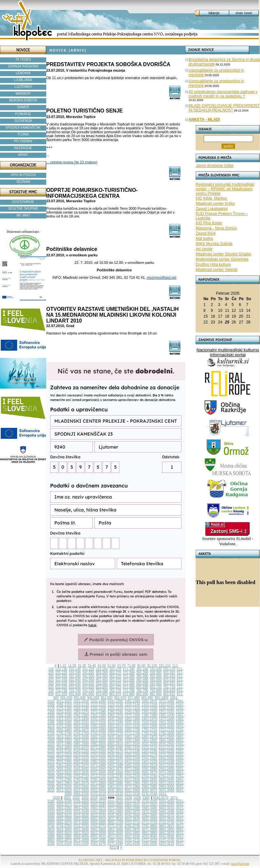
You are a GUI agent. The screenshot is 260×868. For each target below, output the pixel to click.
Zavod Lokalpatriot (212, 209)
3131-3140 (149, 794)
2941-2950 (81, 787)
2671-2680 (167, 773)
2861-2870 (81, 783)
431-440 (75, 680)
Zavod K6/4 (206, 233)
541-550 (88, 683)
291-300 (156, 673)
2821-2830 (149, 780)
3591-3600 (81, 819)
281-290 (142, 673)
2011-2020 (132, 744)
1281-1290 (115, 712)
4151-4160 (81, 844)
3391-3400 (149, 808)
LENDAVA (23, 73)
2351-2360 (167, 758)
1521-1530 (115, 723)
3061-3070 (149, 790)
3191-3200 (81, 801)
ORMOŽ (23, 107)
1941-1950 (149, 740)
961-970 (120, 698)
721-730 (61, 691)
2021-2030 (149, 744)
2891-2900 (132, 783)
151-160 (102, 669)
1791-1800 (167, 733)
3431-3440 (81, 812)
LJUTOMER (23, 87)
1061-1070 (149, 701)
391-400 (156, 676)
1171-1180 (64, 708)
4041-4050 (167, 837)
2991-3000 (167, 787)
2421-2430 (149, 762)
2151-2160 (98, 751)
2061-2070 (81, 748)
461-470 (115, 680)
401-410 (169, 676)
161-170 (115, 669)
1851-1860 (132, 737)
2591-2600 (167, 769)
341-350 (88, 676)
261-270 (115, 673)
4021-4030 (132, 837)
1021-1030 (81, 701)
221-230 (61, 673)
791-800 (156, 691)
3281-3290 (98, 805)
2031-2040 (167, 744)
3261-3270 (64, 805)
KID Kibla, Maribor (211, 198)
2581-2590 (149, 769)
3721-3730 (167, 822)
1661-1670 (81, 730)
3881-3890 (167, 830)
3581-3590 (64, 819)
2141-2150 (81, 751)
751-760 (102, 691)
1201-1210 (115, 708)
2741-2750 (149, 776)
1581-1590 (81, 726)
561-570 (115, 683)
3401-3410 (167, 808)
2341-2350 (149, 758)
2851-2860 (64, 783)
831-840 (75, 694)
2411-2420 (132, 762)
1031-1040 (98, 701)
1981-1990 (81, 744)
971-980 (134, 698)
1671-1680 (98, 730)
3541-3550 (132, 815)
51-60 (112, 666)
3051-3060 (132, 790)
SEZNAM (23, 182)
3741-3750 (64, 826)
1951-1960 (167, 740)
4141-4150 (64, 844)
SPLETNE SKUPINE (23, 209)
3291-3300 (115, 805)
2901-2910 (149, 783)
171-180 (129, 669)
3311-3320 (149, 805)
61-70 (122, 666)
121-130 (61, 669)
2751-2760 (167, 776)
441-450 (88, 680)
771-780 (129, 691)
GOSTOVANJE (23, 202)
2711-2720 (98, 776)
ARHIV (23, 155)
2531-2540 (64, 769)
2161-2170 (115, 751)
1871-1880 (167, 737)
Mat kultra (204, 239)
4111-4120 (149, 840)
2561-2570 (115, 769)
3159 (137, 798)
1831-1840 (98, 737)
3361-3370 (98, 808)
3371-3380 (115, 808)
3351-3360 (81, 808)
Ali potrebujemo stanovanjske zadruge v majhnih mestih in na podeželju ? (223, 94)
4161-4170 (98, 844)
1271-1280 (98, 712)
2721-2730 (115, 776)
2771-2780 (64, 780)
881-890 (142, 694)
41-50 (102, 666)
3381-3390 (132, 808)
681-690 (142, 687)
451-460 (102, 680)
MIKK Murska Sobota (214, 244)
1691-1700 (132, 730)
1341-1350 (81, 716)
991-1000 (161, 698)
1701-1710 (149, 730)
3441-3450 (98, 812)
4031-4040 (149, 837)
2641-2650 (115, 773)
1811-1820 (64, 737)
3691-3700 (115, 822)
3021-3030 (81, 790)
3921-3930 (98, 833)
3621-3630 (132, 819)
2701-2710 (81, 776)
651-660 (102, 687)
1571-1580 (64, 726)
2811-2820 (132, 780)
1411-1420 (64, 719)
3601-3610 (98, 819)
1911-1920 (98, 740)
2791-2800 (98, 780)
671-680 (129, 687)
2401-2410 (115, 762)
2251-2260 (132, 755)
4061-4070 (64, 840)
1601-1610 (115, 726)
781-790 (142, 691)
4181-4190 (132, 844)
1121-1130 (115, 705)
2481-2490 (115, 765)
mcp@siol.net (240, 864)
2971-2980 (132, 787)
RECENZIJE (23, 148)
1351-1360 (98, 716)
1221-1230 (149, 708)
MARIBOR (23, 94)
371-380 (129, 676)
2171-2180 (132, 751)
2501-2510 (149, 765)
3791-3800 (149, 826)
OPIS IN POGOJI (23, 175)
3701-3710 (132, 822)
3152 (76, 798)
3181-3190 (64, 801)
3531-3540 (115, 815)
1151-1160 (167, 705)
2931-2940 (64, 787)
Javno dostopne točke (215, 166)
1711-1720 (167, 730)
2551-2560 (98, 769)
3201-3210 (98, 801)
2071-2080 (98, 748)
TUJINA (23, 134)
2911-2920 (167, 783)
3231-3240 (149, 801)
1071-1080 (167, 701)
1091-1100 (64, 705)
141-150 (88, 669)
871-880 (129, 694)
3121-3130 (132, 794)
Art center (204, 249)
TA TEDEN (23, 59)
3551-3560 (149, 815)
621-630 (61, 687)
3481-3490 (167, 812)
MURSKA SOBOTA (23, 100)
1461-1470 (149, 719)
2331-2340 (132, 758)
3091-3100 (81, 794)
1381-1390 (149, 716)
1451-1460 (132, 719)
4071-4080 (81, 840)
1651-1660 (64, 730)
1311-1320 (167, 712)
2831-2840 (167, 780)
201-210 (169, 669)
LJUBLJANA (23, 80)
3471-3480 (149, 812)
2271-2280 (167, 755)
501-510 (169, 680)
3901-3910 (64, 833)
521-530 (61, 683)
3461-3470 (132, 812)
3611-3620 (115, 819)
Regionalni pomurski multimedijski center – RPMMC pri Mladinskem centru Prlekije (225, 189)
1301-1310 (149, 712)
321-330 (61, 676)
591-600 (156, 683)
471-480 (129, 680)
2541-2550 (81, 769)
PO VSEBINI (23, 141)
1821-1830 (81, 737)
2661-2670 (149, 773)
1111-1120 (98, 705)
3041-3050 (115, 790)
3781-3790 (132, 826)
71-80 (131, 666)
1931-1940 (132, 740)
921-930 (66, 698)
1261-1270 (81, 712)
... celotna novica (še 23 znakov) (72, 162)
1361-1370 (115, 716)
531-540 (75, 683)
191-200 (156, 669)
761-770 (115, 691)
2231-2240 (98, 755)
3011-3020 (64, 790)
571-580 (129, 683)
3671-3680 (81, 822)
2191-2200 (167, 751)
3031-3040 (98, 790)
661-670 (115, 687)
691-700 (156, 687)
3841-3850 (98, 830)
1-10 (63, 666)
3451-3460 (115, 812)
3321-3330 (167, 805)
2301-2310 (81, 758)
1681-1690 (115, 730)
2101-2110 (149, 748)
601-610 (169, 683)
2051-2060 (64, 748)
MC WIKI (23, 215)
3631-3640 (149, 819)
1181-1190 (81, 708)
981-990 (147, 698)
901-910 (169, 694)
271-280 (129, 673)
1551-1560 (167, 723)
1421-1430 (81, 719)
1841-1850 (115, 737)
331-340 (75, 676)
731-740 (75, 691)
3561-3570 (167, 815)
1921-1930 (115, 740)
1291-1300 (132, 712)
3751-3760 (81, 826)
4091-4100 (115, 840)
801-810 (169, 691)
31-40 (92, 666)
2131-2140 (64, 751)
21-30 (82, 666)
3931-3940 (115, 833)
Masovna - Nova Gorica (216, 228)
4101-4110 (132, 840)
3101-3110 (98, 794)
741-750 (88, 691)
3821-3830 (64, 830)
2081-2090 (115, 748)
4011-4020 (115, 837)
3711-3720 (149, 822)
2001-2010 (115, 744)
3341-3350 (64, 808)
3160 (146, 798)
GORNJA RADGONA (23, 66)
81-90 (141, 666)
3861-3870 (132, 830)
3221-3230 (132, 801)
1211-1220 (132, 708)
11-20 (72, 666)
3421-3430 (64, 812)
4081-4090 (98, 840)
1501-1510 (81, 723)
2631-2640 (98, 773)
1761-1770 (115, 733)
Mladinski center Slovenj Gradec (223, 254)
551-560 (102, 683)
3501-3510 (64, 815)
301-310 (169, 673)
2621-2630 (81, 773)
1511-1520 (98, 723)
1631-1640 (167, 726)
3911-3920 (81, 833)
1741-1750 (81, 733)
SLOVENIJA (23, 121)
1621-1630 (149, 726)
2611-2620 (64, 773)
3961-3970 (167, 833)
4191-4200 (149, 844)
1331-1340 (64, 716)
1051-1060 (132, 701)
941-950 (93, 698)
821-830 (61, 694)
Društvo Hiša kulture (213, 264)
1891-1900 (64, 740)
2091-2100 (132, 748)
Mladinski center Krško (215, 204)
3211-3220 (115, 801)
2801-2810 (115, 780)
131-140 (75, 669)
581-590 (142, 683)
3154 (94, 798)
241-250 (88, 673)
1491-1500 (64, 723)
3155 (103, 798)
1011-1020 (64, 701)
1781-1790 (149, 733)
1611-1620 (132, 726)
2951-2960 (98, 787)
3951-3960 (149, 833)
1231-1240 (167, 708)
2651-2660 (132, 773)
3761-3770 (98, 826)
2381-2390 (81, 762)
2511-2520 (167, 765)
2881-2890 (115, 783)
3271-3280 (81, 805)
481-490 (142, 680)
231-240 (75, 673)
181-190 (142, 669)
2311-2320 (98, 758)
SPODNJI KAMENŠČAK (23, 128)
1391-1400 (167, 716)
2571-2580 (132, 769)
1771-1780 (132, 733)
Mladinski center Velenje (217, 270)
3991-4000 (81, 837)
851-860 (102, 694)
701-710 (169, 687)
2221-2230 (81, 755)
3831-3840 (81, 830)
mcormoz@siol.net (162, 277)
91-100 (152, 666)
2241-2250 (115, 755)
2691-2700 (64, 776)
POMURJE (23, 114)
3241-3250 (167, 801)
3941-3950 (132, 833)
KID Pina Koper (209, 223)
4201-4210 (167, 844)
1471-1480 (167, 719)
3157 (120, 798)
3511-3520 (81, 815)
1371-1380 (132, 716)
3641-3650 (167, 819)
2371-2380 (64, 762)
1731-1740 (64, 733)
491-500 (156, 680)
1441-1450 (115, 719)
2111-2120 (167, 748)
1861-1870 (149, 737)
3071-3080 (167, 790)
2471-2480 (98, 765)
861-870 (115, 694)
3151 (67, 798)
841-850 (88, 694)
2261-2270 (149, 755)
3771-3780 (115, 826)
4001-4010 (98, 837)
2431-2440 (167, 762)
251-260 (102, 673)
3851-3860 (115, 830)
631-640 (75, 687)
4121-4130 (167, 840)
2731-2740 (132, 776)
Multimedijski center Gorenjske (222, 259)
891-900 (156, 694)
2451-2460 (64, 765)
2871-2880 (98, 783)
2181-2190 (149, 751)
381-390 (142, 676)
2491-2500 (132, 765)
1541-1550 (149, 723)
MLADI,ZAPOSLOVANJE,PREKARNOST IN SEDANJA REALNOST (224, 108)
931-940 (80, 698)
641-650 (88, 687)
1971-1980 (64, 744)
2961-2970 (115, 787)
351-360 (102, 676)
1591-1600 (98, 726)
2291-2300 (64, 758)
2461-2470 (81, 765)
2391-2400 (98, 762)
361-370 (115, 676)
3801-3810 (167, 826)
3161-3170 (161, 798)
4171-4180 (115, 844)
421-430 (61, 680)
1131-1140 (132, 705)
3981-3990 (64, 837)
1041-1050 (115, 701)
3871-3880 (149, 830)
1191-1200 (98, 708)
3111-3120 (115, 794)
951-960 (107, 698)
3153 (85, 798)
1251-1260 (64, 712)
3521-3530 (98, 815)
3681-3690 (98, 822)
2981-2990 (149, 787)
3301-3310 (132, 805)
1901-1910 (81, 740)
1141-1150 (149, 705)
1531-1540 (132, 723)
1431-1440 (98, 719)
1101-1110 (81, 705)
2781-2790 (81, 780)
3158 (128, 798)
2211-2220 (64, 755)
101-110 (165, 666)
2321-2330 (115, 758)
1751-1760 (98, 733)
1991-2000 (98, 744)
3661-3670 (64, 822)
